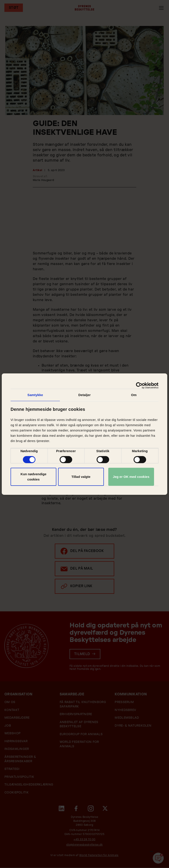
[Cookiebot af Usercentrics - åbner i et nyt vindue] (139, 385)
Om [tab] (134, 395)
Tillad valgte (81, 477)
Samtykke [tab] (35, 395)
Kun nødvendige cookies (33, 477)
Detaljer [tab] (84, 395)
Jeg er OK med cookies (131, 477)
